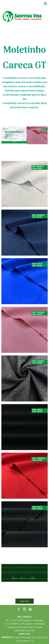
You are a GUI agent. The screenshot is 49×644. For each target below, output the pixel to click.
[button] (25, 601)
